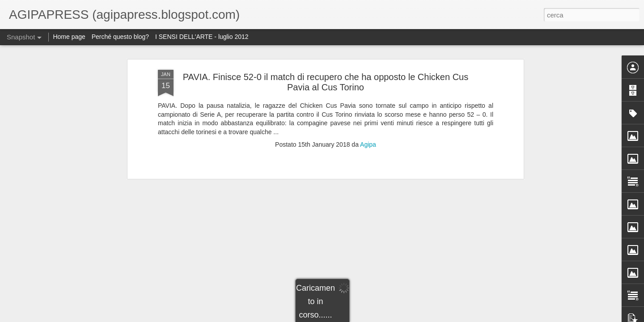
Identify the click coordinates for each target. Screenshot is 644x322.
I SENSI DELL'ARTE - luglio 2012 (202, 37)
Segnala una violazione (401, 317)
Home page (69, 37)
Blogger (364, 317)
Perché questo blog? (121, 37)
